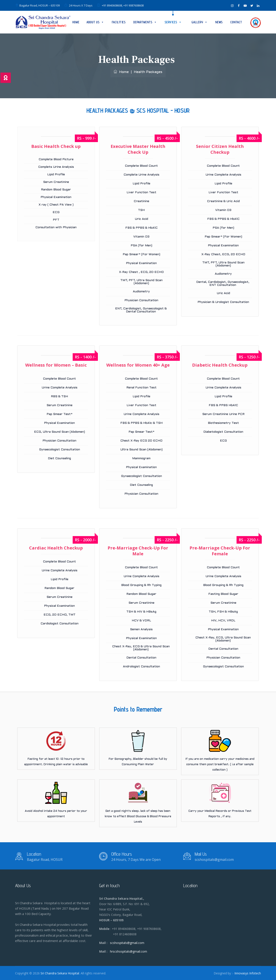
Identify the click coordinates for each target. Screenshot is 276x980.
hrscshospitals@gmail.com (129, 951)
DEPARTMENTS (145, 22)
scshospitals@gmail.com (127, 943)
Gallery (199, 22)
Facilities (119, 22)
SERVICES (173, 22)
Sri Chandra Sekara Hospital (60, 973)
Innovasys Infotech (248, 973)
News (219, 22)
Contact (236, 22)
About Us (95, 22)
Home (76, 22)
